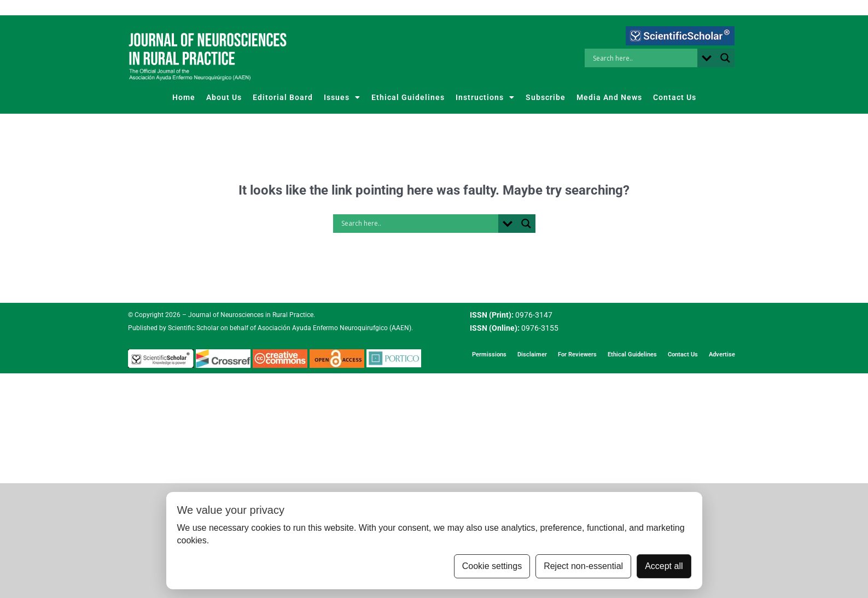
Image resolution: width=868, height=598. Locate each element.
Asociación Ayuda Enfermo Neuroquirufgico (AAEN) (334, 328)
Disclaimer (532, 354)
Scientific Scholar (193, 328)
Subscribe (546, 97)
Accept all (664, 566)
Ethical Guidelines (408, 97)
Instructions (485, 97)
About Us (224, 97)
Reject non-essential (583, 566)
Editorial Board (283, 97)
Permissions (489, 354)
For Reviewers (577, 354)
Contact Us (675, 97)
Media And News (609, 97)
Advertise (722, 354)
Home (184, 97)
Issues (342, 97)
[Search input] (644, 58)
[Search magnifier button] (725, 58)
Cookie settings (492, 566)
